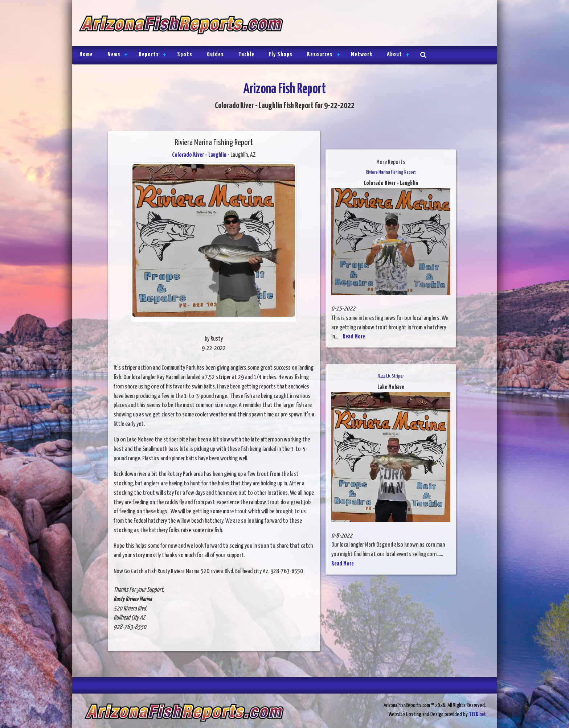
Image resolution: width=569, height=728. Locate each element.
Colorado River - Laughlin (199, 155)
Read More (354, 337)
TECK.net (477, 714)
